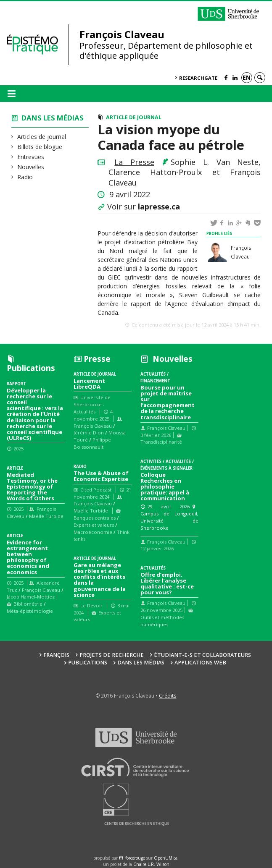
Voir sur (144, 207)
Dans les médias (53, 118)
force (135, 858)
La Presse (134, 162)
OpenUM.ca (166, 858)
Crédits (168, 696)
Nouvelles (31, 167)
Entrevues (31, 157)
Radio (25, 177)
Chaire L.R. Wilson (151, 864)
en (247, 77)
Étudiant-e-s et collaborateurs (202, 655)
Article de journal (134, 117)
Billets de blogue (40, 147)
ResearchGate (198, 78)
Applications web (200, 663)
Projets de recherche (112, 655)
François (56, 655)
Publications (88, 663)
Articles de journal (42, 137)
